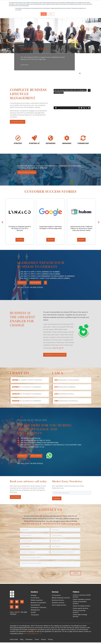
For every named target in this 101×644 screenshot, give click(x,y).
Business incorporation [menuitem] (38, 604)
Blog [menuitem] (22, 641)
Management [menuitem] (35, 612)
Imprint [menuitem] (43, 641)
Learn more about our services (28, 173)
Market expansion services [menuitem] (61, 599)
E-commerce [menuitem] (35, 599)
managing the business (67, 382)
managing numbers (65, 389)
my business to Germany (27, 389)
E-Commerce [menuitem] (56, 597)
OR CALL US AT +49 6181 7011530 (30, 289)
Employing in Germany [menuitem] (39, 609)
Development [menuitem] (35, 607)
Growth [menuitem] (33, 614)
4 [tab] (80, 74)
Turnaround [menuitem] (35, 616)
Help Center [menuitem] (14, 641)
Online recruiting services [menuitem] (81, 608)
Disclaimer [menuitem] (29, 641)
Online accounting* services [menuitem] (79, 613)
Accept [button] (44, 14)
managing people (64, 395)
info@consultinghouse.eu (70, 525)
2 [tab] (76, 74)
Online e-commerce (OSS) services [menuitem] (82, 598)
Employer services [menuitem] (58, 604)
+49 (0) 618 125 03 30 (49, 525)
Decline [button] (51, 14)
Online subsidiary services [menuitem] (82, 601)
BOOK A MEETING (39, 284)
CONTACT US (23, 284)
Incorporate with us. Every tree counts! (56, 356)
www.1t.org (58, 349)
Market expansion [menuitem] (37, 602)
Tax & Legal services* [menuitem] (59, 607)
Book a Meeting (16, 499)
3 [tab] (78, 74)
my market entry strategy (27, 382)
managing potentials (66, 402)
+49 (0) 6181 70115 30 (29, 525)
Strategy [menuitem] (34, 597)
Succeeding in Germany (19, 122)
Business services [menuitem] (58, 602)
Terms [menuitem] (37, 641)
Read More (20, 241)
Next (94, 50)
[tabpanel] (50, 49)
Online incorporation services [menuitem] (80, 604)
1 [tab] (74, 74)
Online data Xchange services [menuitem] (80, 617)
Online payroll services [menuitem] (80, 610)
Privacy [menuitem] (50, 641)
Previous (7, 50)
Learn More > (26, 65)
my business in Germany (27, 395)
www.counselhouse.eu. (32, 635)
